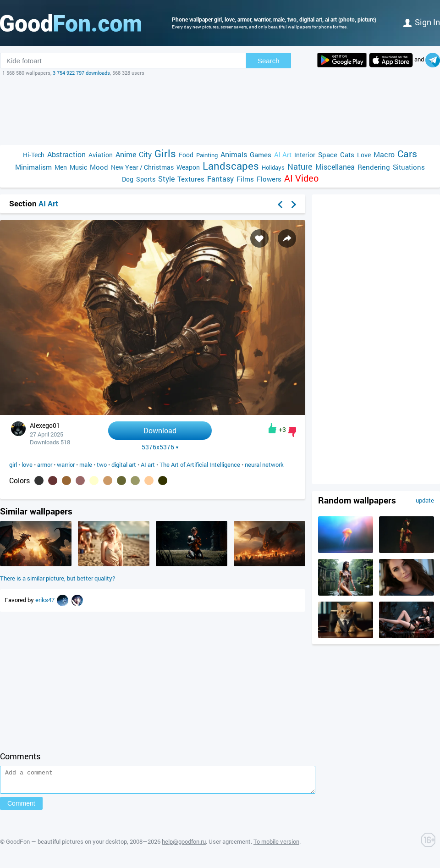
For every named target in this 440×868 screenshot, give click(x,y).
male (86, 464)
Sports (146, 179)
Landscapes (231, 166)
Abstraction (66, 154)
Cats (347, 155)
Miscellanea (335, 167)
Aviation (101, 155)
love (27, 464)
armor (45, 464)
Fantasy (220, 179)
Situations (409, 167)
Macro (384, 154)
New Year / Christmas (142, 167)
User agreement (230, 846)
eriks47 (46, 600)
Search (269, 61)
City (145, 154)
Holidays (273, 167)
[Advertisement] (220, 111)
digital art (124, 464)
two (102, 464)
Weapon (188, 167)
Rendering (374, 167)
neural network (264, 464)
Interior (305, 155)
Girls (165, 153)
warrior (66, 464)
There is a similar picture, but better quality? (58, 578)
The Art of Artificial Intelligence (200, 464)
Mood (99, 167)
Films (245, 179)
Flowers (269, 179)
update (425, 500)
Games (261, 155)
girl (13, 464)
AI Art (283, 155)
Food (186, 155)
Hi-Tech (34, 155)
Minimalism (33, 167)
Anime (126, 154)
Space (328, 155)
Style (166, 179)
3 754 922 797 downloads (81, 73)
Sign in (422, 22)
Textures (191, 179)
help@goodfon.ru (184, 846)
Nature (300, 167)
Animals (234, 154)
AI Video (301, 178)
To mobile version (276, 846)
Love (364, 155)
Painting (207, 155)
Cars (407, 154)
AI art (148, 464)
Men (61, 167)
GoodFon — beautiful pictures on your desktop (66, 846)
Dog (128, 179)
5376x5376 (160, 447)
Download (160, 430)
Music (78, 167)
